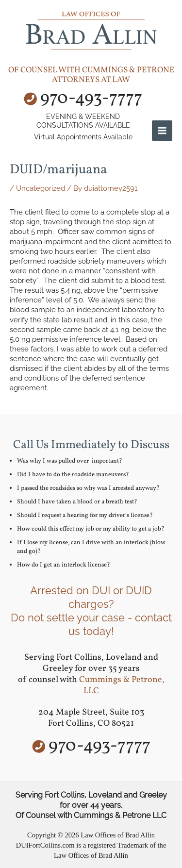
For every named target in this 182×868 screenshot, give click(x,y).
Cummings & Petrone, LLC (122, 685)
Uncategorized (41, 188)
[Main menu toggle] (162, 131)
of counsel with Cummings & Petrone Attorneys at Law (91, 75)
